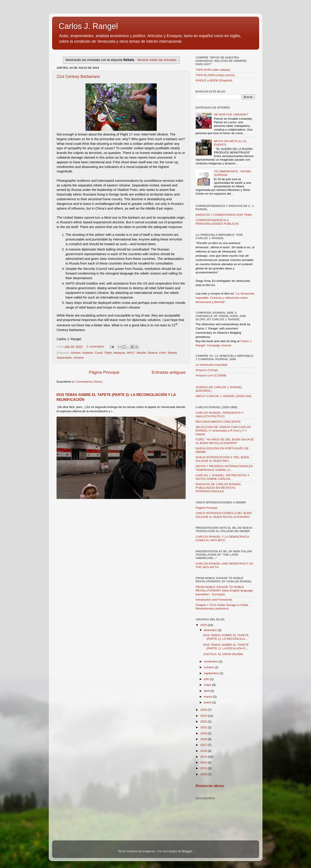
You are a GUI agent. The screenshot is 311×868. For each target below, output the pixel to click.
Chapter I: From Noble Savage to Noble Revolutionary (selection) (222, 607)
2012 (204, 768)
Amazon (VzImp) (207, 370)
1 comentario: (96, 346)
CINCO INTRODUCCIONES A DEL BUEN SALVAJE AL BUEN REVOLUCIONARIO (224, 515)
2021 (204, 727)
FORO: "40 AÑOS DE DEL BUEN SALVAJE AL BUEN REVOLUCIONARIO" (225, 441)
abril (207, 691)
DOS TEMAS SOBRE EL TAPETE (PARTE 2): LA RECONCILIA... (226, 637)
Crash (99, 353)
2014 (204, 762)
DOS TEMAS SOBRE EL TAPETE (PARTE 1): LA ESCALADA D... (226, 647)
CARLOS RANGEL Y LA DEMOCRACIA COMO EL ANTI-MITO (223, 538)
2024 (204, 710)
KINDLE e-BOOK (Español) (214, 80)
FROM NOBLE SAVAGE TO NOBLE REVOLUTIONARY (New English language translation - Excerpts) (224, 590)
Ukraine (79, 358)
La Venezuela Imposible (212, 365)
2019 (204, 733)
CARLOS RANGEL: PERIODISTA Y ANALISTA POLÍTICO (220, 415)
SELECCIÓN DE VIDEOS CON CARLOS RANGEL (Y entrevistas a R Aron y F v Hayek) (223, 431)
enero (208, 702)
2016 (204, 751)
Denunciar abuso (210, 786)
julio (207, 679)
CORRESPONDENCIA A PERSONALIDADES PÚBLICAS (217, 222)
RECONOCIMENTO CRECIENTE (218, 422)
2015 (204, 757)
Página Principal (104, 372)
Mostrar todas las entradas (157, 60)
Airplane (88, 353)
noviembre (211, 661)
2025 (204, 625)
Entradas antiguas (169, 372)
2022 (204, 722)
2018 (204, 739)
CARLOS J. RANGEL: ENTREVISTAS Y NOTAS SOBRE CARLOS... (223, 477)
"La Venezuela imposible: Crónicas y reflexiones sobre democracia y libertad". (225, 298)
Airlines (76, 353)
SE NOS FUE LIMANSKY (231, 114)
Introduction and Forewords (214, 600)
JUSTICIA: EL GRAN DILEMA (223, 654)
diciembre (211, 630)
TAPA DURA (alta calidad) (213, 70)
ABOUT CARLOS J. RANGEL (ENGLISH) (224, 396)
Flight (108, 353)
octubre (209, 667)
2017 (204, 745)
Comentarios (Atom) (89, 382)
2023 (204, 716)
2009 (204, 774)
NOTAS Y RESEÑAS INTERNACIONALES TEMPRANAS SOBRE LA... (224, 468)
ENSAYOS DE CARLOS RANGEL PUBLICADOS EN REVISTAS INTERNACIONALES (219, 488)
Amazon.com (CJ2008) (211, 375)
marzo (208, 697)
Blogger (187, 851)
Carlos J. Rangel (88, 26)
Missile (141, 353)
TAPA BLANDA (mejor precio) (215, 75)
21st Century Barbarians (78, 77)
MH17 (131, 353)
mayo (208, 685)
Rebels (172, 353)
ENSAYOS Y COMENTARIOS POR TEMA (224, 215)
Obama (152, 353)
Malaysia (119, 353)
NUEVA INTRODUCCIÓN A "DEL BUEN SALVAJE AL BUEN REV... (222, 459)
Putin (163, 353)
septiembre (212, 673)
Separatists (64, 358)
